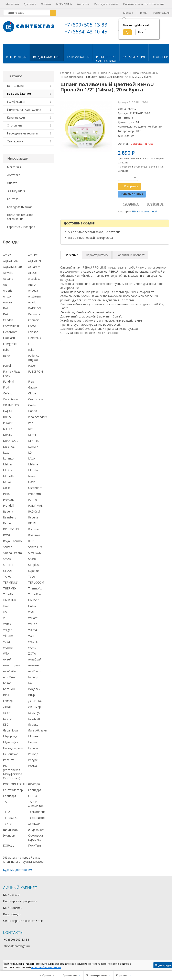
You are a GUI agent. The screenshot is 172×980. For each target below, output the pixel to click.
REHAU (33, 523)
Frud (6, 387)
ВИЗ (6, 694)
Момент (34, 735)
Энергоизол (36, 829)
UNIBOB (34, 600)
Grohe (32, 404)
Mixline (8, 469)
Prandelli (9, 505)
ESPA (7, 355)
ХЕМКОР (34, 823)
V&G (31, 611)
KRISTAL (9, 446)
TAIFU (7, 576)
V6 (5, 617)
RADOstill (34, 511)
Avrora (7, 302)
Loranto (8, 458)
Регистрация (161, 13)
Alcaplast (34, 278)
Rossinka (34, 534)
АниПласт (35, 671)
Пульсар (34, 747)
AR (5, 284)
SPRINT (8, 564)
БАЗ (31, 682)
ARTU (32, 284)
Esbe (6, 349)
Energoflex (10, 343)
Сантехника (15, 140)
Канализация (134, 56)
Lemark (33, 446)
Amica (7, 254)
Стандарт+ (11, 795)
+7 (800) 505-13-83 (86, 25)
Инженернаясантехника (106, 58)
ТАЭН (7, 801)
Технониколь (37, 817)
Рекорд (33, 753)
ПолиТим (34, 845)
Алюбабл (9, 671)
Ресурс (33, 759)
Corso (32, 325)
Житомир (34, 706)
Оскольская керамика (36, 837)
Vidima (33, 629)
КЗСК (7, 724)
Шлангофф (11, 829)
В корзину (129, 185)
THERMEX (10, 588)
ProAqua (9, 499)
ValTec (33, 623)
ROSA (7, 534)
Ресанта (9, 759)
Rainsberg (10, 517)
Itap (31, 422)
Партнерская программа (20, 901)
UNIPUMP (10, 600)
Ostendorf (35, 487)
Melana (33, 463)
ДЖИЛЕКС (35, 700)
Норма (33, 741)
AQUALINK (35, 260)
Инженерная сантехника (24, 109)
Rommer (34, 529)
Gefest (7, 392)
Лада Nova (10, 730)
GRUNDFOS (11, 404)
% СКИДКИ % (64, 4)
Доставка (30, 4)
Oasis (32, 481)
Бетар (7, 682)
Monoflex (9, 475)
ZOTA (32, 653)
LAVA (32, 458)
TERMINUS (10, 582)
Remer (7, 523)
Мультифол (11, 741)
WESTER (34, 641)
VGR (31, 635)
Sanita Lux (35, 546)
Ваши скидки (12, 914)
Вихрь (32, 694)
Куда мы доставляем (18, 869)
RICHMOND (11, 529)
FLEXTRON (35, 371)
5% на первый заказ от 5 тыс (23, 920)
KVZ (31, 428)
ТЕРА (7, 811)
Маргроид (10, 735)
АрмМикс (9, 676)
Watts (32, 647)
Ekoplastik (10, 337)
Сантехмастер (13, 789)
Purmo (33, 499)
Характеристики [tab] (97, 254)
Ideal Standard (38, 416)
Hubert (33, 410)
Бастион (9, 688)
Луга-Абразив (37, 730)
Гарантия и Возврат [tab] (131, 254)
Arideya (33, 290)
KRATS (8, 434)
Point (7, 493)
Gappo (33, 387)
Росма (33, 765)
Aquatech (34, 266)
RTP (31, 540)
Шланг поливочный (145, 211)
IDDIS (7, 416)
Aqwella (8, 272)
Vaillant (33, 617)
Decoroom (10, 331)
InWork (8, 422)
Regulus (33, 517)
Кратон (8, 718)
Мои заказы (11, 894)
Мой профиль (13, 907)
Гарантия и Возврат (21, 226)
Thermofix (35, 588)
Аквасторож (12, 665)
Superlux (34, 570)
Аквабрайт (36, 659)
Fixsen (32, 365)
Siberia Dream (12, 552)
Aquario (8, 278)
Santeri (8, 546)
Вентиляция (16, 56)
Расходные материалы (23, 133)
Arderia (8, 290)
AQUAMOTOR (12, 266)
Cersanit (34, 319)
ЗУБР (7, 712)
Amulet (33, 254)
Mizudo (33, 469)
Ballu (6, 308)
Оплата (46, 4)
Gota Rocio (10, 398)
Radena (8, 511)
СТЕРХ (33, 795)
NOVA (7, 481)
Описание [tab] (71, 254)
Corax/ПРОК (11, 325)
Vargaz (8, 629)
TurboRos (35, 594)
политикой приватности (46, 967)
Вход (143, 13)
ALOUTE (34, 272)
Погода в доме (13, 747)
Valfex (7, 623)
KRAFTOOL (11, 440)
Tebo (32, 576)
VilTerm (8, 635)
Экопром (9, 835)
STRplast (34, 564)
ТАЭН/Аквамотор (36, 803)
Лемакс (33, 724)
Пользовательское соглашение (144, 4)
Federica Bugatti (34, 357)
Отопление (15, 125)
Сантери (34, 783)
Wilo (6, 653)
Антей (7, 659)
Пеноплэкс (10, 753)
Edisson (33, 331)
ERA (31, 343)
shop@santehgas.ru (17, 945)
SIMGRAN (35, 552)
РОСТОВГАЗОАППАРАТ (19, 783)
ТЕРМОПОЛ (11, 817)
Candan (8, 319)
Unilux (32, 605)
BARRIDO (35, 308)
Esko (31, 349)
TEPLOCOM (36, 582)
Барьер (33, 676)
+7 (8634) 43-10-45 (86, 32)
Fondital (8, 381)
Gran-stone (36, 398)
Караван (34, 718)
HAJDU (8, 410)
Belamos (34, 314)
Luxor (7, 452)
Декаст (8, 706)
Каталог (16, 75)
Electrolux (35, 337)
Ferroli (7, 365)
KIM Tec (34, 440)
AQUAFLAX (10, 260)
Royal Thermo (12, 540)
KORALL (9, 845)
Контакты (83, 4)
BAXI (6, 314)
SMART (8, 558)
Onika (7, 487)
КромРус (34, 712)
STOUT (8, 570)
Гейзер (8, 700)
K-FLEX (8, 428)
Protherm (34, 493)
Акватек (34, 665)
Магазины (12, 4)
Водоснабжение (47, 56)
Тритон (8, 823)
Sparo (32, 558)
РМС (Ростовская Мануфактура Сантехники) (13, 771)
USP (6, 611)
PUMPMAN (36, 505)
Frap (31, 381)
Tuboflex (9, 594)
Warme (8, 647)
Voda (6, 641)
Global (32, 392)
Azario (32, 302)
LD (30, 452)
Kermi (32, 434)
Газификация (78, 56)
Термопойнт (37, 811)
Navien (33, 475)
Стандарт (35, 789)
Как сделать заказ (106, 4)
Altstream (35, 296)
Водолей (34, 688)
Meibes (8, 463)
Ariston (8, 296)
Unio (6, 605)
